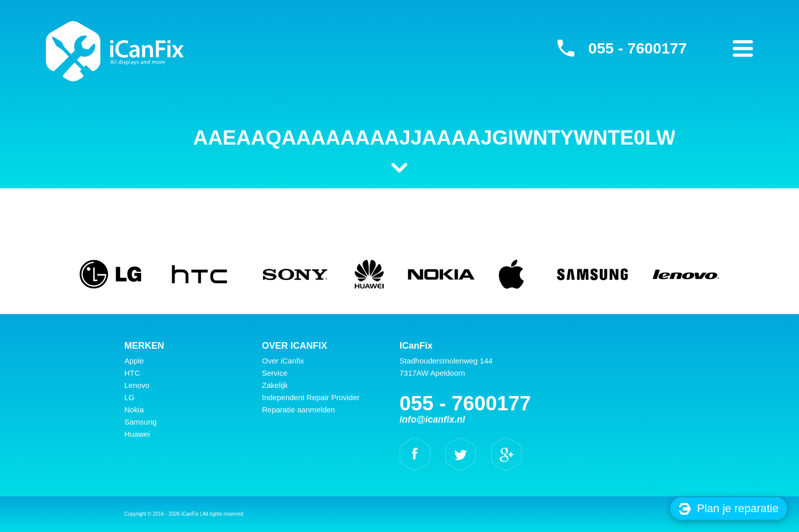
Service (275, 373)
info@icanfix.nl (432, 419)
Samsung (140, 422)
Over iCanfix (283, 361)
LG (129, 397)
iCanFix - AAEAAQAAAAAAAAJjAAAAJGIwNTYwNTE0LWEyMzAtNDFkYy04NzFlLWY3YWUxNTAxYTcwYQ (115, 51)
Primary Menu (743, 48)
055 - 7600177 (637, 48)
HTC (132, 373)
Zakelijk (275, 385)
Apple (134, 361)
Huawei (137, 434)
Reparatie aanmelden (298, 410)
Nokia (134, 410)
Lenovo (137, 385)
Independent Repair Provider (311, 397)
